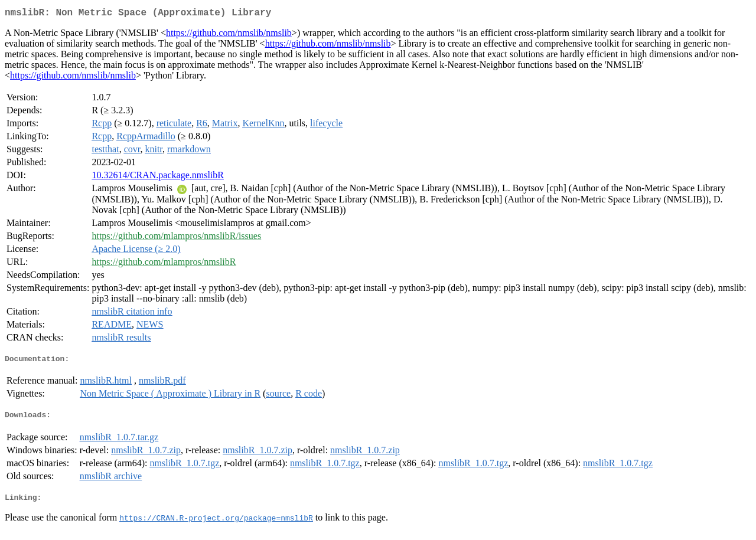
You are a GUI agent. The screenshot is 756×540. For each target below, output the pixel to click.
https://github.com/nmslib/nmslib (229, 35)
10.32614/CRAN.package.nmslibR (158, 177)
